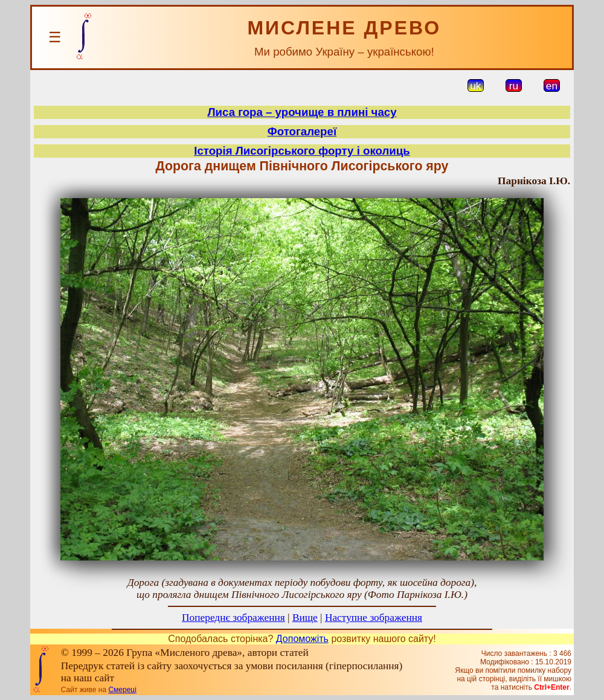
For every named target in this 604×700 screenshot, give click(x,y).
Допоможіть (302, 639)
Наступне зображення (374, 618)
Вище (305, 618)
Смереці (122, 690)
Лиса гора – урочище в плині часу (302, 112)
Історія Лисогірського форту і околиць (302, 151)
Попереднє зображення (233, 618)
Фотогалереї (302, 131)
